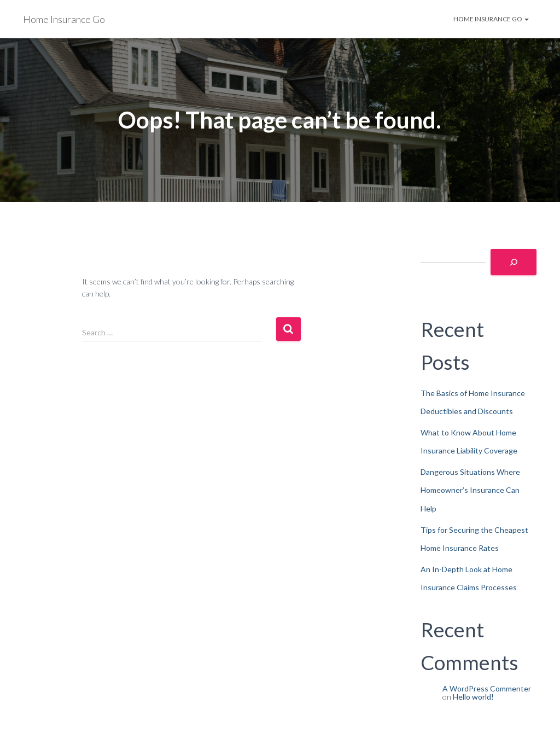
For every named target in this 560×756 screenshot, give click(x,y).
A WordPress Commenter (487, 688)
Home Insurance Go (491, 19)
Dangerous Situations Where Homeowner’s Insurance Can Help (470, 490)
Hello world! (473, 697)
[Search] (514, 262)
